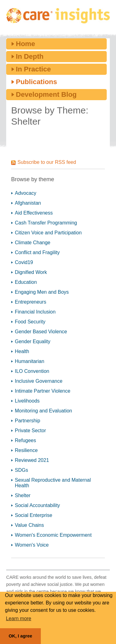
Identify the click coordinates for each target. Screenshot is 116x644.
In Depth (30, 56)
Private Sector (30, 431)
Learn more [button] (19, 618)
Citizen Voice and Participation (48, 233)
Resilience (26, 450)
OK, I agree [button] (20, 636)
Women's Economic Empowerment (53, 535)
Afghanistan (28, 203)
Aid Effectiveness (34, 213)
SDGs (21, 470)
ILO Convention (32, 371)
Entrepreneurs (30, 302)
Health (22, 351)
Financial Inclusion (35, 312)
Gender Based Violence (41, 332)
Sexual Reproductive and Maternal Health (53, 483)
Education (26, 282)
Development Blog (46, 94)
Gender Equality (33, 341)
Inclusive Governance (39, 381)
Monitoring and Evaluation (43, 411)
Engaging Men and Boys (42, 292)
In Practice (33, 69)
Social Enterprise (34, 515)
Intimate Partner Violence (43, 391)
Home (25, 44)
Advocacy (26, 193)
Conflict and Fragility (37, 252)
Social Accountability (37, 505)
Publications (36, 82)
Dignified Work (31, 272)
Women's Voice (32, 545)
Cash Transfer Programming (46, 223)
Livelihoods (27, 401)
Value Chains (29, 525)
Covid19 (24, 262)
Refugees (26, 440)
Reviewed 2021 (32, 460)
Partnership (28, 421)
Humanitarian (30, 361)
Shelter (23, 495)
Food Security (30, 322)
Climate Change (33, 243)
